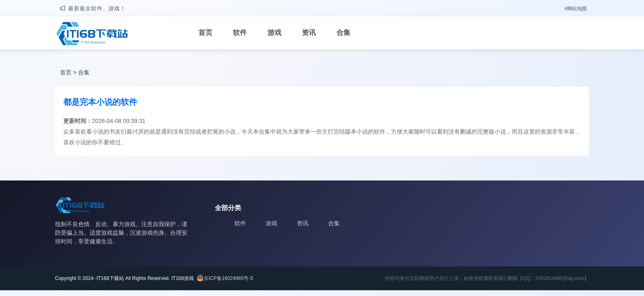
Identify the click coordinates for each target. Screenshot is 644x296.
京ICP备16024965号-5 (228, 278)
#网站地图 (576, 9)
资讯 (309, 33)
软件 (240, 33)
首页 (205, 33)
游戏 (274, 33)
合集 (343, 33)
